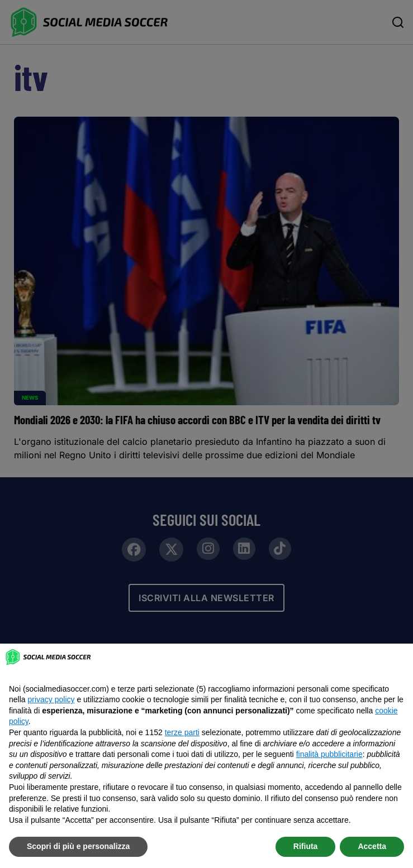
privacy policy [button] (51, 699)
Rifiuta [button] (306, 846)
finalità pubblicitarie (329, 754)
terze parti (182, 732)
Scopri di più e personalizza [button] (78, 846)
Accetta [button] (372, 846)
